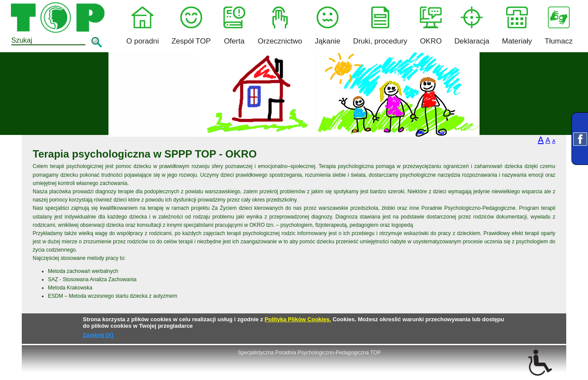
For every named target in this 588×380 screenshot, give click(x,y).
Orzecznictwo (280, 26)
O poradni (143, 26)
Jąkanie (328, 26)
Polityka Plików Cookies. (298, 319)
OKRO (431, 26)
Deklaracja (472, 26)
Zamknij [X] (98, 335)
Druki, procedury (380, 26)
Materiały (517, 26)
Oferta (234, 26)
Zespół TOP (191, 26)
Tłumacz (558, 26)
